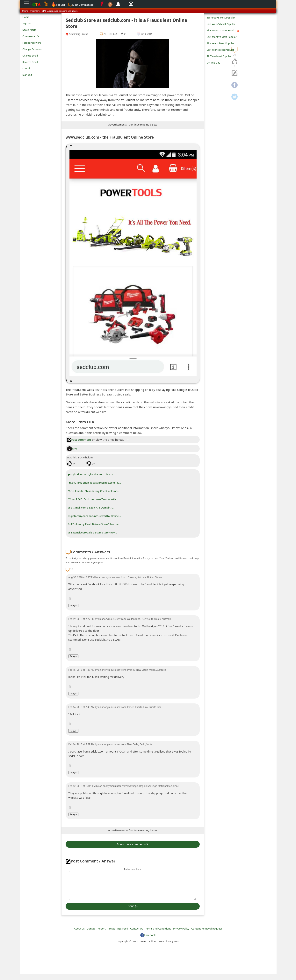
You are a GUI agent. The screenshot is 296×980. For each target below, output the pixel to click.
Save (72, 449)
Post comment (79, 440)
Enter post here (133, 869)
